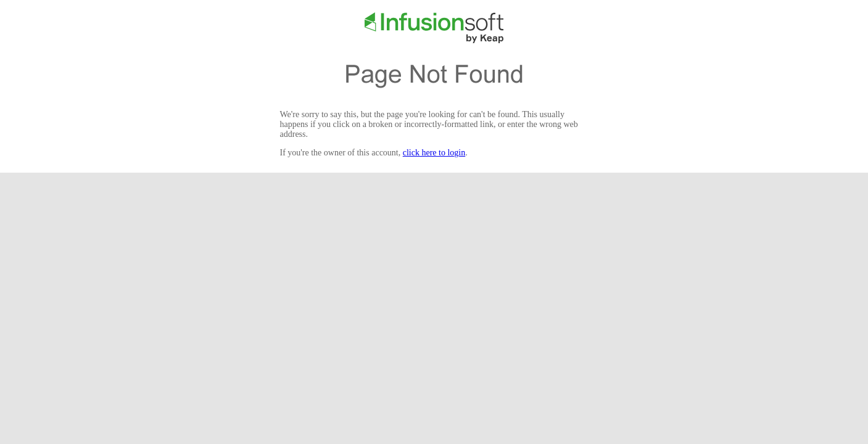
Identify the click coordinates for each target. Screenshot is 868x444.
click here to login (434, 153)
